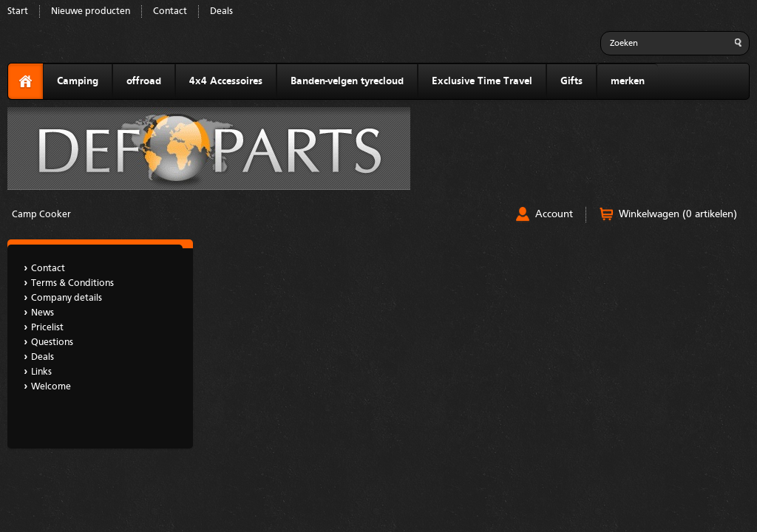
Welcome (51, 387)
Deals (221, 11)
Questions (52, 342)
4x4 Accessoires (226, 81)
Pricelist (47, 328)
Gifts (571, 81)
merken (628, 81)
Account (554, 214)
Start (18, 11)
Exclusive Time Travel (482, 81)
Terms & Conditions (72, 283)
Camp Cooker (41, 215)
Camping (78, 81)
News (43, 313)
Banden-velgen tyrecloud (347, 81)
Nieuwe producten (91, 11)
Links (41, 372)
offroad (144, 81)
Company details (67, 298)
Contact (170, 11)
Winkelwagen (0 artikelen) (678, 214)
